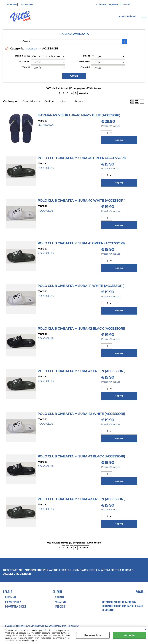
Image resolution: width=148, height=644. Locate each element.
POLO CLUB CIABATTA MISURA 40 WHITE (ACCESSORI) (82, 201)
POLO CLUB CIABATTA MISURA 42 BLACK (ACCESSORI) (81, 329)
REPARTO (85, 62)
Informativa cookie (16, 606)
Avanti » (84, 93)
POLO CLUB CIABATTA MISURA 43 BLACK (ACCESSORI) (81, 456)
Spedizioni (60, 606)
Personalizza (93, 635)
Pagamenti (114, 4)
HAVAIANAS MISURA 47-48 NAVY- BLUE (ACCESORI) (79, 115)
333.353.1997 (27, 4)
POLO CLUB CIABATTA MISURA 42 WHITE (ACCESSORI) (81, 414)
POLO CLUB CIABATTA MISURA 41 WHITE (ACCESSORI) (81, 286)
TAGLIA (26, 67)
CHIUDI (145, 630)
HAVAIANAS (46, 125)
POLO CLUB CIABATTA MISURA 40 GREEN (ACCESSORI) (82, 158)
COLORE (85, 67)
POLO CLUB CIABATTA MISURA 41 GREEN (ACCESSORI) (81, 243)
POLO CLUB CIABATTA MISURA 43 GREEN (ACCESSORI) (82, 499)
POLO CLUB (46, 168)
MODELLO (24, 62)
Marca (87, 56)
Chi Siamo (10, 597)
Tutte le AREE (23, 56)
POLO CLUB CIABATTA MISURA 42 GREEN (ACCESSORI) (82, 371)
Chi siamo (101, 4)
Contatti (126, 4)
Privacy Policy (13, 602)
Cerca (26, 41)
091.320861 (11, 4)
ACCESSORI (33, 49)
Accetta (129, 635)
